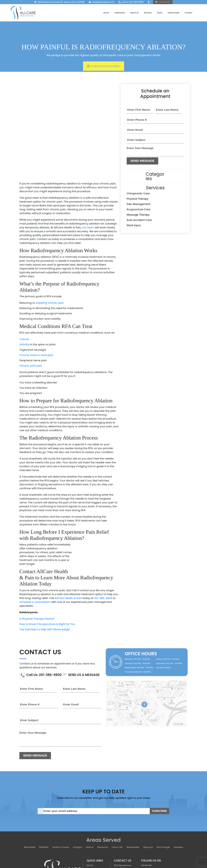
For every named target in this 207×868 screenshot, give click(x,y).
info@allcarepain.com (94, 3)
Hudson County (61, 804)
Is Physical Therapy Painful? (37, 575)
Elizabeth (44, 804)
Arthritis (24, 301)
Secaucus (103, 804)
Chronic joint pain (31, 322)
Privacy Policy (148, 828)
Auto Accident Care (139, 220)
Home (106, 14)
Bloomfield (30, 804)
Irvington (77, 804)
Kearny (90, 804)
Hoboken (178, 804)
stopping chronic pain (50, 259)
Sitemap (91, 848)
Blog (89, 841)
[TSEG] (149, 855)
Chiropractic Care (138, 193)
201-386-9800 (103, 555)
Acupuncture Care (139, 209)
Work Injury (134, 225)
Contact (188, 14)
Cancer (24, 296)
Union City (117, 804)
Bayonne (148, 804)
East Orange (163, 804)
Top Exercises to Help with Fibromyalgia (45, 586)
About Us (134, 14)
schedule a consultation (35, 558)
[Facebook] (141, 3)
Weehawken (133, 804)
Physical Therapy (138, 199)
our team (88, 184)
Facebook (146, 822)
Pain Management (139, 204)
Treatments (120, 14)
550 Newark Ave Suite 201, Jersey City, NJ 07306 (51, 3)
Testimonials (173, 14)
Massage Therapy (138, 215)
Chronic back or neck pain (36, 312)
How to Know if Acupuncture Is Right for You (47, 581)
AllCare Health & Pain (68, 555)
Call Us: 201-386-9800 (123, 3)
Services (148, 14)
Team (160, 14)
